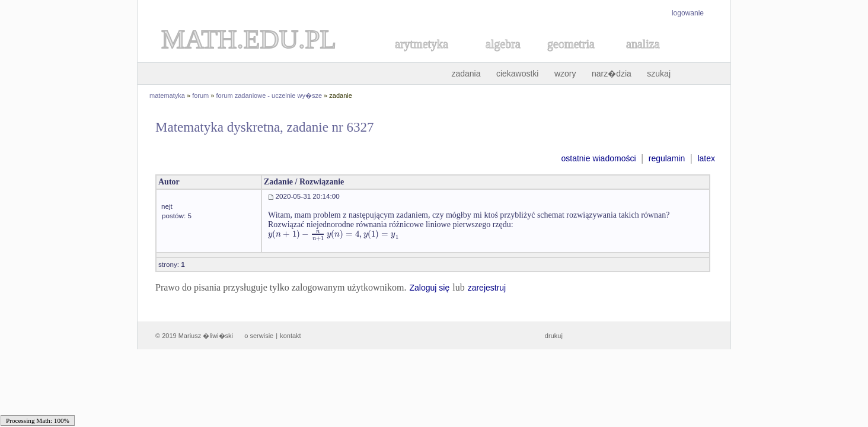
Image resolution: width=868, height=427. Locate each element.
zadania (466, 74)
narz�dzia (612, 74)
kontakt (290, 336)
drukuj (554, 336)
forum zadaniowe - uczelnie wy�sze (269, 95)
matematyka (167, 95)
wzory (565, 74)
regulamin (667, 158)
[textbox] (334, 234)
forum (200, 95)
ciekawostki (518, 74)
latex (706, 158)
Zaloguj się (429, 288)
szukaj (659, 74)
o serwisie (259, 336)
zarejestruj (487, 288)
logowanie (688, 13)
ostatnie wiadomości (598, 158)
